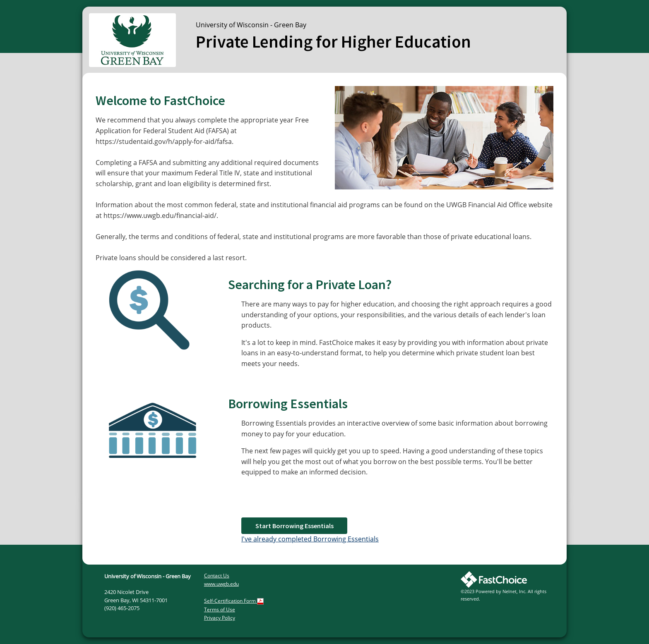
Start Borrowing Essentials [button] (294, 526)
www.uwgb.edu (221, 584)
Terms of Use (220, 609)
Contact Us (217, 576)
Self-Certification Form (234, 601)
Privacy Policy (220, 618)
